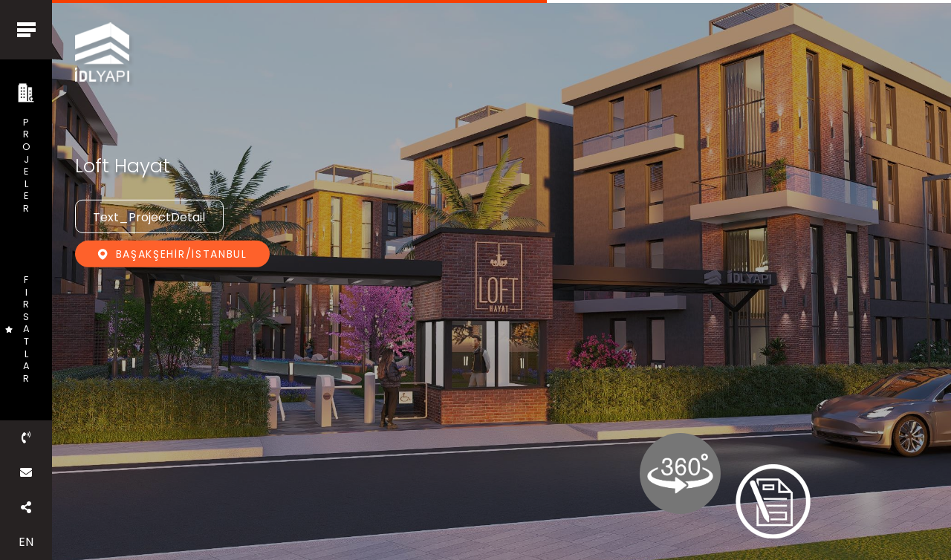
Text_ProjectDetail (149, 217)
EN (26, 542)
